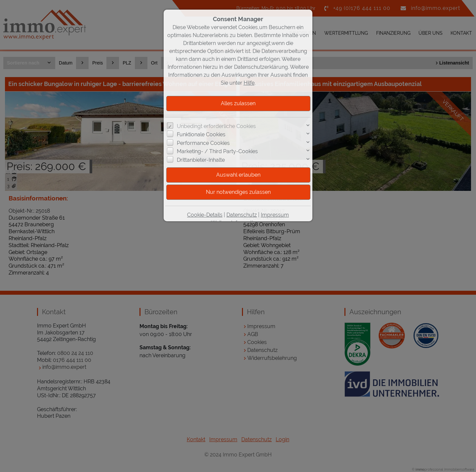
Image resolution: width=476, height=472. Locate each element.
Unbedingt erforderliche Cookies (216, 126)
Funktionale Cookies (201, 134)
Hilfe (249, 83)
